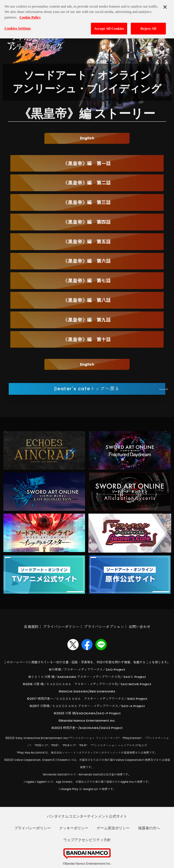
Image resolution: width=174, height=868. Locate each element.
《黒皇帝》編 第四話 (87, 222)
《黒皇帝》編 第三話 (87, 202)
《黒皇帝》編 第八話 (87, 300)
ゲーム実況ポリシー (113, 828)
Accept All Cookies (109, 25)
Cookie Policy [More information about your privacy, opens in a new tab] (30, 14)
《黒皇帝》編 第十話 (87, 340)
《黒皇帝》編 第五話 (87, 242)
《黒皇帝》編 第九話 (87, 320)
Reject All (148, 25)
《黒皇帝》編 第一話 (87, 163)
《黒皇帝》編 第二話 (87, 183)
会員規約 (31, 627)
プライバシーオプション (104, 627)
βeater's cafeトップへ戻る (87, 389)
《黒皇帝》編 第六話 (87, 261)
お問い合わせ (139, 627)
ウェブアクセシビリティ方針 (87, 840)
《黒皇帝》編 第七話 (87, 281)
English (87, 138)
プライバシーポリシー (61, 627)
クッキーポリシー (74, 828)
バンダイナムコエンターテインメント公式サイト (87, 816)
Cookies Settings (18, 25)
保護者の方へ (149, 828)
